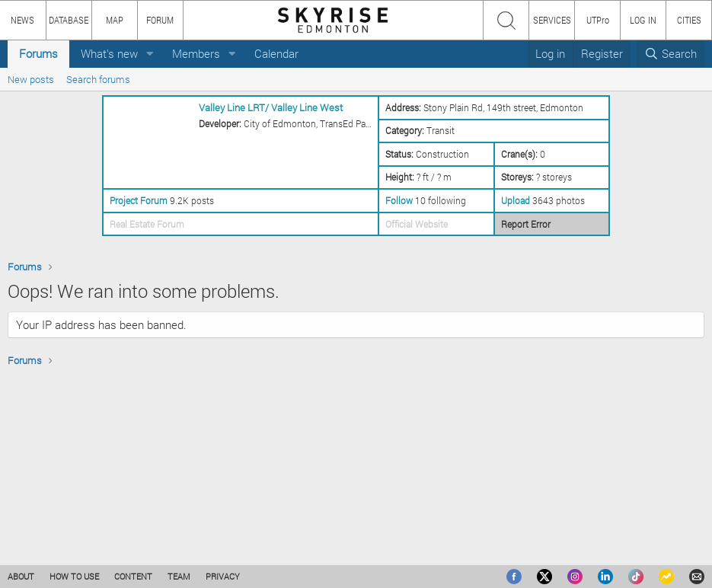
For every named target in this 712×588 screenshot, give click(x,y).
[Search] (670, 54)
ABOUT (21, 576)
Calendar (276, 53)
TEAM (179, 576)
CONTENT (133, 576)
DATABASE (69, 20)
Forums (38, 53)
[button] (150, 54)
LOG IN (643, 20)
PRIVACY (223, 576)
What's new (109, 53)
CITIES (689, 20)
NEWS (22, 20)
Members (196, 53)
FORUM (160, 20)
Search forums (98, 79)
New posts (31, 79)
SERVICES (552, 20)
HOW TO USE (74, 576)
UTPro (598, 20)
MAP (115, 20)
